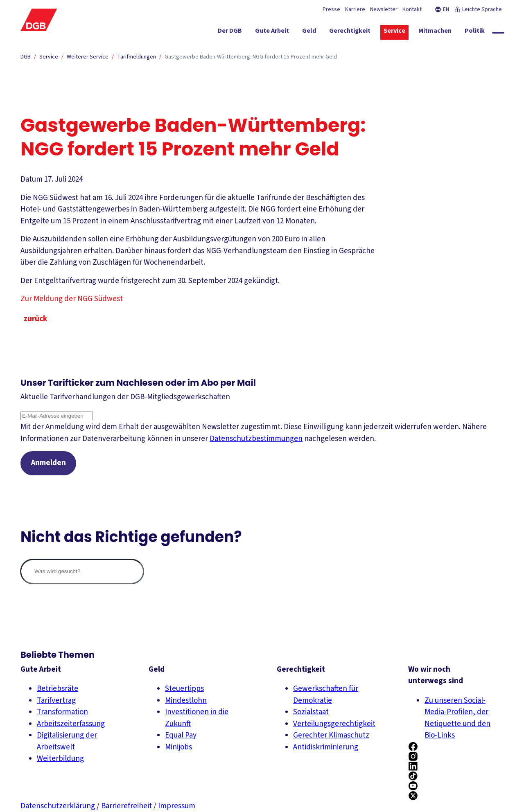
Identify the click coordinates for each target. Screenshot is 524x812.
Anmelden (49, 463)
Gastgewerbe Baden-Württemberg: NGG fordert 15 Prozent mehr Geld (251, 57)
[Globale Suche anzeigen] (498, 33)
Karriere (355, 9)
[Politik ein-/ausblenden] (475, 32)
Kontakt (412, 9)
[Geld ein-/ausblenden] (309, 32)
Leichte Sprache (478, 9)
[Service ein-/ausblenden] (394, 32)
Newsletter (384, 9)
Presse (331, 9)
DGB (26, 57)
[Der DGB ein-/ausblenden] (230, 32)
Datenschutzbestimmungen (256, 439)
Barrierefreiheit (127, 806)
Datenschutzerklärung (59, 806)
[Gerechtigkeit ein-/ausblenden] (350, 32)
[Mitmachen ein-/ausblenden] (435, 32)
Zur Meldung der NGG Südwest (77, 299)
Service (49, 57)
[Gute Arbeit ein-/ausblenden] (272, 32)
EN (442, 9)
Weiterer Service (88, 57)
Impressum (177, 806)
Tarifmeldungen (137, 57)
